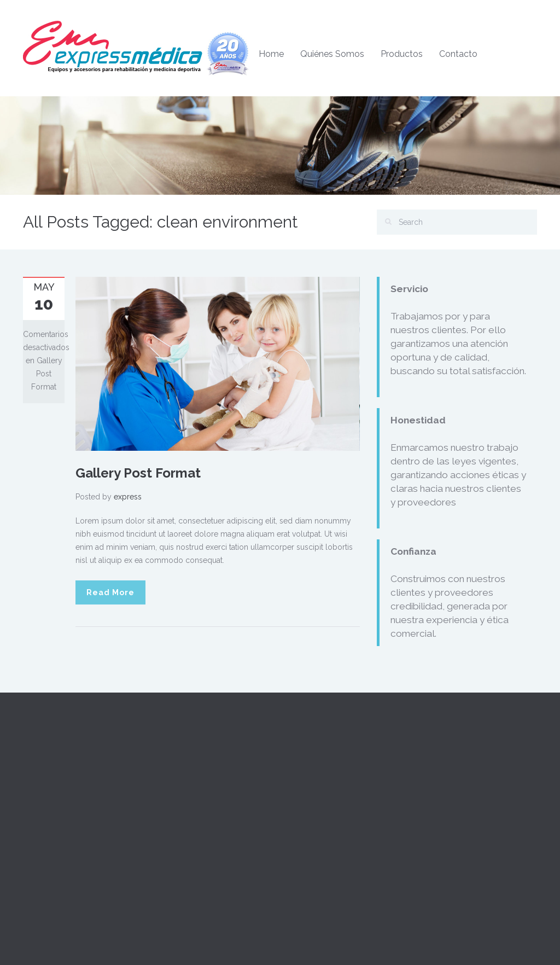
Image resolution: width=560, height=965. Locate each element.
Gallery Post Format (138, 473)
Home (271, 54)
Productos (402, 54)
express (128, 497)
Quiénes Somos (332, 54)
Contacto (458, 54)
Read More (110, 592)
